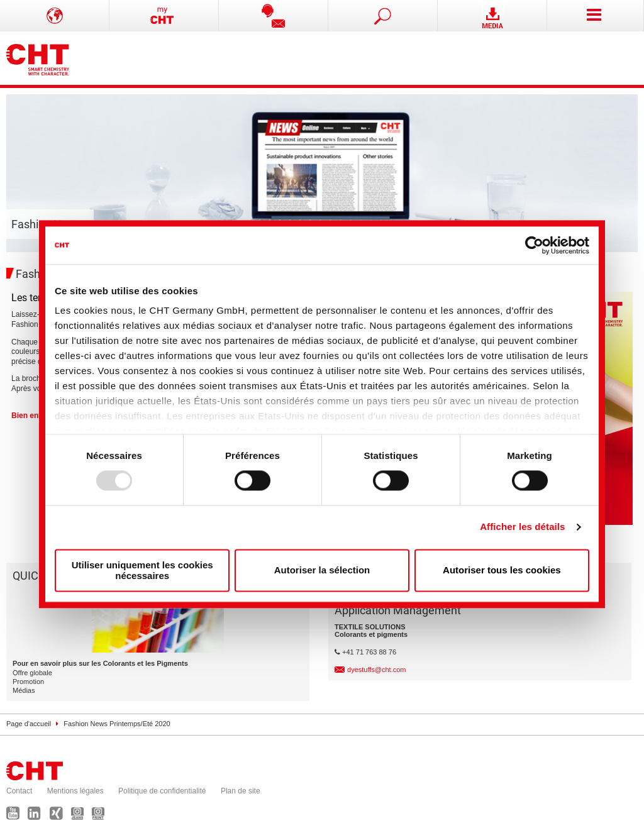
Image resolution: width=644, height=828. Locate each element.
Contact (19, 791)
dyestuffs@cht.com (377, 670)
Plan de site (241, 791)
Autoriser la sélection (322, 571)
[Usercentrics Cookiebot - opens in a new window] (534, 245)
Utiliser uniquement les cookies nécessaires (142, 570)
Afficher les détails (522, 527)
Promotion (28, 682)
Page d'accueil (29, 724)
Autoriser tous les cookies (502, 571)
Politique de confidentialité (162, 791)
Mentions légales (75, 791)
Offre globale (32, 673)
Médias (24, 690)
